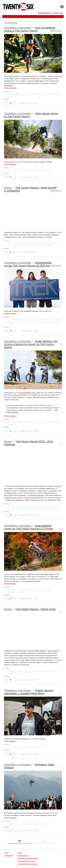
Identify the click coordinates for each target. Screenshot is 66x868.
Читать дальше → (11, 88)
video (55, 243)
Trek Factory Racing (33, 94)
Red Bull (48, 590)
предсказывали (25, 393)
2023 (16, 673)
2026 (56, 94)
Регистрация (9, 856)
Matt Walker (30, 322)
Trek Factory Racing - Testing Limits (36, 609)
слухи (33, 393)
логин (61, 13)
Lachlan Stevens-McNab (32, 245)
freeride (20, 592)
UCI (43, 590)
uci (45, 94)
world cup (50, 94)
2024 (9, 424)
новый (15, 311)
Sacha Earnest (50, 322)
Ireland (10, 96)
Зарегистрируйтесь (44, 13)
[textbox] (33, 23)
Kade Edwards (23, 508)
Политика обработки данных (26, 861)
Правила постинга (23, 856)
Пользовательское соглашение (27, 864)
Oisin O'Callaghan (14, 94)
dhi (42, 94)
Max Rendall (26, 673)
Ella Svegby (40, 322)
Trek (23, 94)
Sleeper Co (48, 243)
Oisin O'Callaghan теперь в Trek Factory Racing (30, 29)
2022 (41, 747)
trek (25, 824)
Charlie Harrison (55, 508)
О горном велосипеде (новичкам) (28, 858)
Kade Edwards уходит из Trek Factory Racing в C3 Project (29, 527)
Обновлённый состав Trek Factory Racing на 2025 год (28, 264)
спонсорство (12, 592)
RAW (29, 243)
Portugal (10, 673)
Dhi (33, 243)
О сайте (20, 853)
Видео (8, 188)
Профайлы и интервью (18, 28)
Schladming (39, 243)
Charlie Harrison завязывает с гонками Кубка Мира (29, 692)
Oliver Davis (18, 245)
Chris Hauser (12, 170)
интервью (46, 824)
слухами (19, 500)
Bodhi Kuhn (32, 422)
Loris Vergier (12, 422)
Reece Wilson (22, 422)
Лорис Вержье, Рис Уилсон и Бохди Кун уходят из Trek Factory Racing (31, 344)
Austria (10, 245)
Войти (7, 853)
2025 (39, 170)
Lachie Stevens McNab (52, 320)
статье (34, 76)
